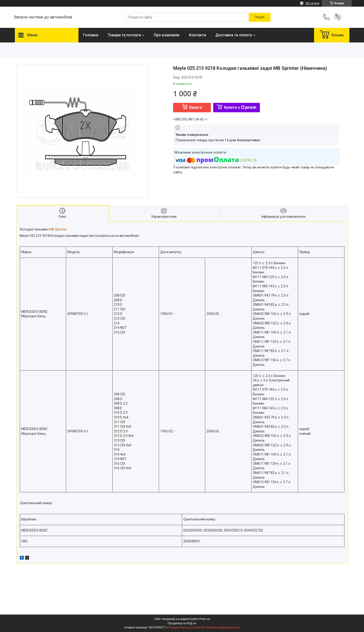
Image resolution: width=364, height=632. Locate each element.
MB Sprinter (58, 229)
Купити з (240, 107)
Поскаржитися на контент (184, 628)
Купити (196, 107)
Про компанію (167, 35)
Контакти (197, 35)
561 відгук (313, 3)
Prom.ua (204, 619)
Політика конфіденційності (222, 628)
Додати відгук (338, 17)
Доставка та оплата (234, 35)
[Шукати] (260, 17)
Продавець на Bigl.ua (182, 623)
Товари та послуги (124, 35)
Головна (91, 35)
